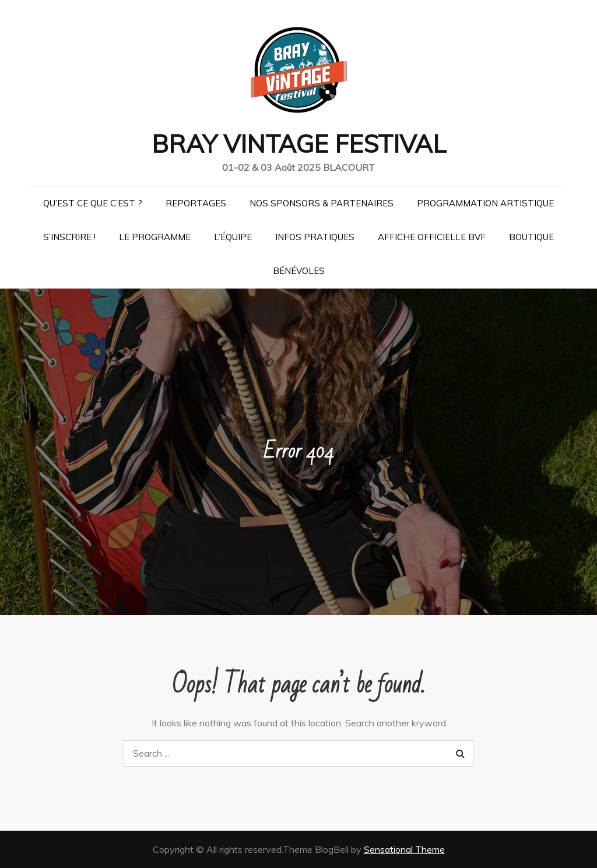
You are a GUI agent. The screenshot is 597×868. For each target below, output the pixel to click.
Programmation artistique (485, 203)
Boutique (531, 237)
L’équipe (233, 237)
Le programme (155, 237)
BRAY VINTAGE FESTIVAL (299, 144)
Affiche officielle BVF (432, 237)
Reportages (196, 203)
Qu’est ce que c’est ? (93, 203)
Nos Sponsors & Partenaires (322, 203)
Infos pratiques (315, 237)
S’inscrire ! (69, 237)
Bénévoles (299, 271)
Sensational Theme (404, 849)
